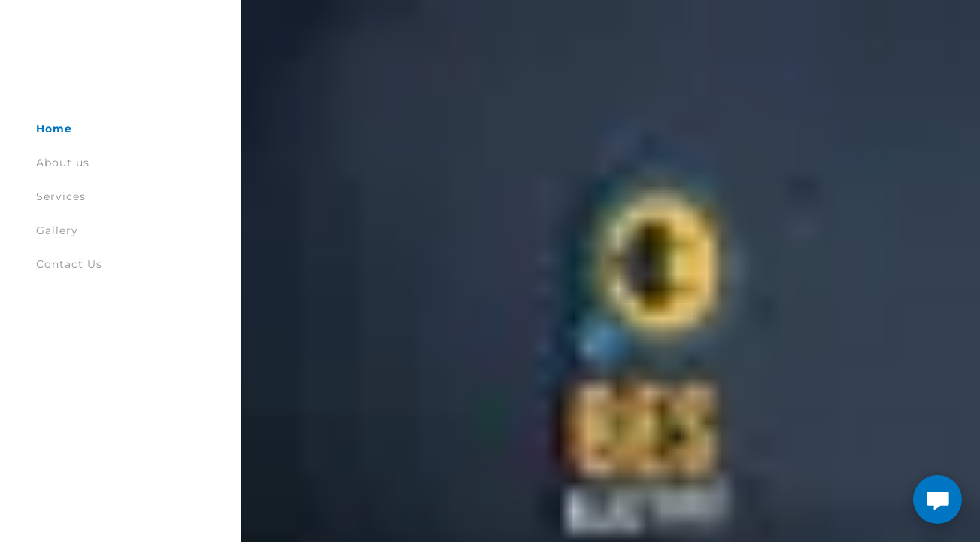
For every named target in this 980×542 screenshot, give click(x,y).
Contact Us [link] (69, 264)
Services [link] (61, 196)
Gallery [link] (57, 230)
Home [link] (54, 129)
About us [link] (63, 163)
